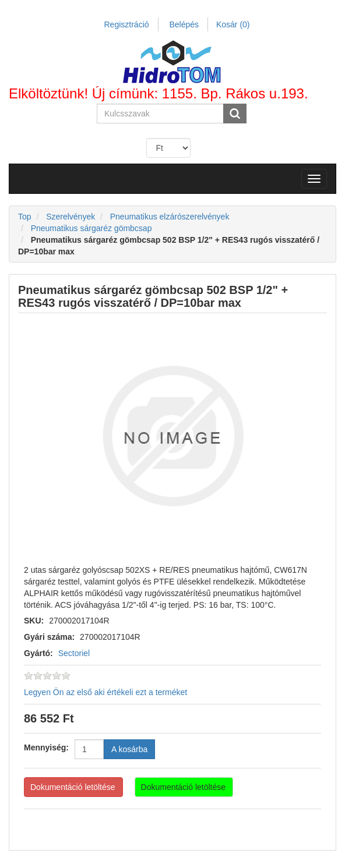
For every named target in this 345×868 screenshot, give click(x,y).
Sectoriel (74, 653)
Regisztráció (127, 24)
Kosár (233, 24)
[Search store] (161, 114)
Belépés (184, 24)
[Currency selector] (168, 148)
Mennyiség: (46, 747)
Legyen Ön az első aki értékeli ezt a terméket (105, 692)
